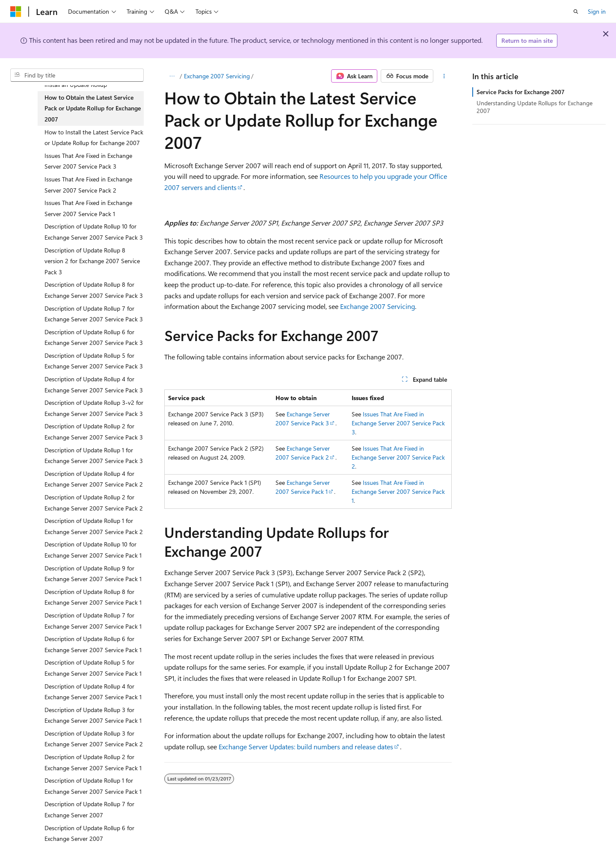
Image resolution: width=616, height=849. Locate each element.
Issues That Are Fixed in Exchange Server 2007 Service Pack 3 (398, 423)
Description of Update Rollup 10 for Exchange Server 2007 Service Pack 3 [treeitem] (94, 232)
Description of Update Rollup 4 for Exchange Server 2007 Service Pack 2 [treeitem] (94, 479)
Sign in (597, 11)
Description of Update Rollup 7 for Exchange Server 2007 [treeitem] (89, 809)
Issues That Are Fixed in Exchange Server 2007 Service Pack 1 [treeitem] (88, 208)
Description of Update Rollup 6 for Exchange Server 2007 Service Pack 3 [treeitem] (94, 337)
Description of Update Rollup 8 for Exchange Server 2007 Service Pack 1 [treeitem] (93, 597)
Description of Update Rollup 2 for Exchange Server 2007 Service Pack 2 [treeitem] (94, 503)
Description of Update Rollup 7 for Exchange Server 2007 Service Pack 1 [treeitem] (93, 621)
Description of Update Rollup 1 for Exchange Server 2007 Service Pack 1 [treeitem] (93, 786)
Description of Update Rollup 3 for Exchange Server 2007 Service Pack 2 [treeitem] (94, 739)
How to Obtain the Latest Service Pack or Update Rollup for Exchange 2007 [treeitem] (93, 108)
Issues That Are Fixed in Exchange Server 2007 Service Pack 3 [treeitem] (88, 161)
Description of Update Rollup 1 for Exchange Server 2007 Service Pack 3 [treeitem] (94, 456)
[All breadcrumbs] (172, 76)
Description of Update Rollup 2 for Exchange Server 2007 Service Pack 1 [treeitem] (93, 762)
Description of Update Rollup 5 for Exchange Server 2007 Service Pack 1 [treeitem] (93, 668)
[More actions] (444, 76)
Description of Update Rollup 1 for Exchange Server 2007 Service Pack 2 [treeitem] (94, 526)
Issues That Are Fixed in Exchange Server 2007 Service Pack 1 (398, 491)
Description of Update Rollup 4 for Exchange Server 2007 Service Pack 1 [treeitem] (93, 692)
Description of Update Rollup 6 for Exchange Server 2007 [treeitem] (89, 833)
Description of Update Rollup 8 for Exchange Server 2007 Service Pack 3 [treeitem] (94, 290)
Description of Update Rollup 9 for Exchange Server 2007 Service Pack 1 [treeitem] (93, 574)
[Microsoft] (16, 12)
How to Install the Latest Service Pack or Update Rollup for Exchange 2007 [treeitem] (94, 138)
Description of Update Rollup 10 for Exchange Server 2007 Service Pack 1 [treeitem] (93, 550)
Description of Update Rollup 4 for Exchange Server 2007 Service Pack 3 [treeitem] (94, 384)
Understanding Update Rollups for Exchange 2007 (535, 107)
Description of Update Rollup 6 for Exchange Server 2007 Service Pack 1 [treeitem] (93, 644)
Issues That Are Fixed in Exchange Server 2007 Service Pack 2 (398, 457)
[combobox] (77, 75)
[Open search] (576, 12)
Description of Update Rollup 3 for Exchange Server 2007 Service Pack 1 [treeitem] (93, 715)
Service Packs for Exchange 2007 (521, 92)
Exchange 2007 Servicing (217, 76)
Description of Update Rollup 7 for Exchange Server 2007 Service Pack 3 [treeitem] (94, 314)
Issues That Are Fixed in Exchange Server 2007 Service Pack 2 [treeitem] (88, 185)
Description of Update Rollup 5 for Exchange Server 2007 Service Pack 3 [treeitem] (94, 361)
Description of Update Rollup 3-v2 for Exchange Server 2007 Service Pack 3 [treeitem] (94, 408)
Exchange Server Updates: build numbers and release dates (306, 747)
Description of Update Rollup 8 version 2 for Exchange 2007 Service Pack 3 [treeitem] (92, 261)
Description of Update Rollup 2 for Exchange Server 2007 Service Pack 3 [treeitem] (94, 432)
